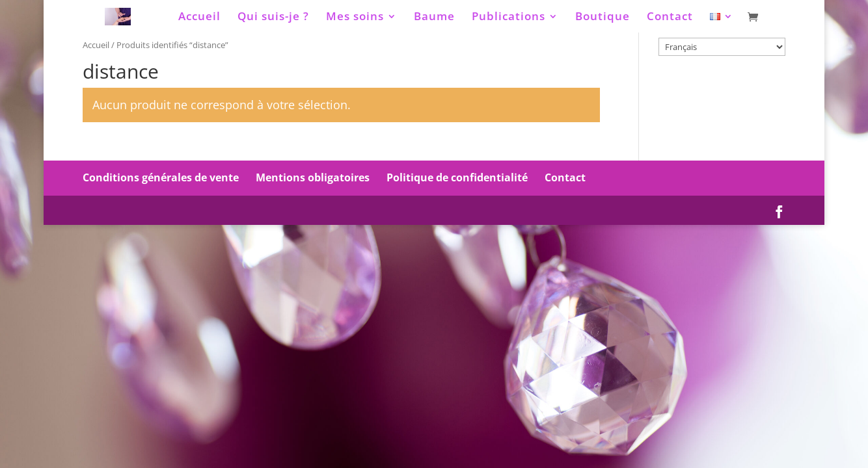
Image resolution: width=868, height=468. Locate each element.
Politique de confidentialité (457, 177)
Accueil (199, 18)
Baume (434, 18)
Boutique (603, 18)
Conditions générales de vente (161, 177)
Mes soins (355, 18)
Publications (509, 18)
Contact (670, 18)
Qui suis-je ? (273, 18)
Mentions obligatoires (313, 177)
